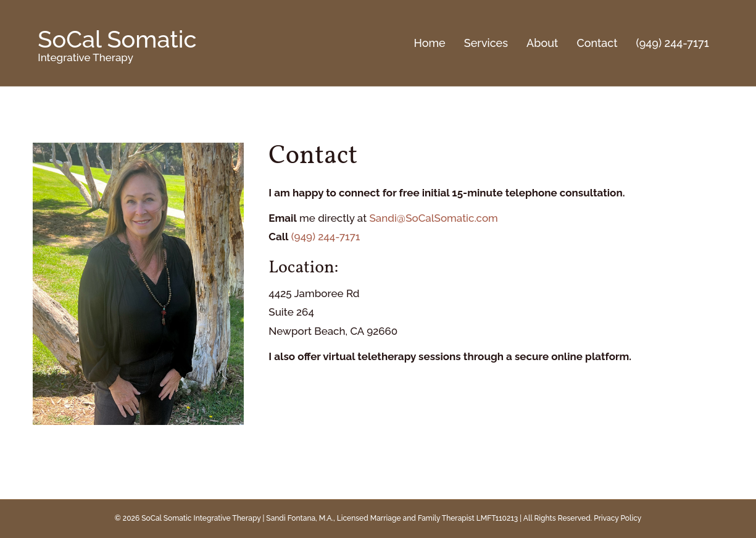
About (542, 43)
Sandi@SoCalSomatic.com (433, 218)
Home (430, 43)
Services (486, 43)
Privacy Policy (617, 518)
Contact (597, 43)
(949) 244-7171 (673, 43)
